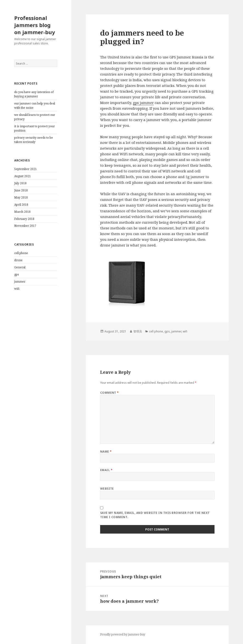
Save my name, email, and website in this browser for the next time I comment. (155, 515)
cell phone (21, 253)
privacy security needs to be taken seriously (34, 140)
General (20, 267)
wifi (17, 289)
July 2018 (20, 183)
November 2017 (25, 226)
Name (106, 452)
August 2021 (23, 176)
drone (18, 260)
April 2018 (21, 205)
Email (106, 470)
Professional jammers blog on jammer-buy (35, 25)
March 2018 (22, 212)
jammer (20, 282)
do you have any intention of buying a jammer (34, 94)
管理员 (138, 331)
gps (17, 274)
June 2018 (21, 190)
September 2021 (26, 169)
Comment (110, 393)
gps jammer (143, 103)
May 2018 (21, 197)
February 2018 (24, 219)
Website (107, 489)
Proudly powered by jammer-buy (123, 634)
